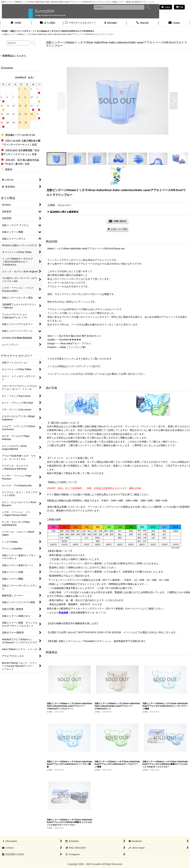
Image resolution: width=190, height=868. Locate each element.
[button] (61, 101)
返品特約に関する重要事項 (63, 212)
